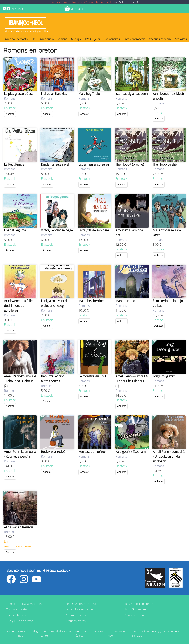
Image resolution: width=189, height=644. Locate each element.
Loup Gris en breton (137, 609)
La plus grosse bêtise (19, 94)
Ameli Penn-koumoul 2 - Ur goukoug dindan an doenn (169, 456)
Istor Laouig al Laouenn (131, 94)
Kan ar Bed (22, 633)
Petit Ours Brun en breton (82, 604)
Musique (76, 39)
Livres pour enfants (16, 39)
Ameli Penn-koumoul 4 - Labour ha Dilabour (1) (131, 381)
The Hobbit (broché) (130, 164)
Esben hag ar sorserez (94, 164)
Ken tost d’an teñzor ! (93, 452)
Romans (62, 39)
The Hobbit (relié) (165, 164)
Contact (100, 631)
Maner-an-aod (125, 301)
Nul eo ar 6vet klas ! (55, 94)
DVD (88, 39)
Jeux (97, 39)
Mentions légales (81, 633)
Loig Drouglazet (164, 376)
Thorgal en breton (17, 609)
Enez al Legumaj (15, 230)
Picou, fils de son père (94, 230)
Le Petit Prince (14, 164)
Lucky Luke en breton (20, 621)
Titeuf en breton (76, 621)
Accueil (11, 631)
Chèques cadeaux (160, 39)
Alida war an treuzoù (18, 527)
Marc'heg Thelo (89, 94)
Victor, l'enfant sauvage (57, 230)
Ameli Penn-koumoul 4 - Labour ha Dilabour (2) (20, 381)
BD (33, 39)
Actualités (181, 39)
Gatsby (155, 631)
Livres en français (134, 39)
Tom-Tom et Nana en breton (24, 604)
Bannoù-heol (26, 23)
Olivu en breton (16, 615)
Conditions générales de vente (56, 633)
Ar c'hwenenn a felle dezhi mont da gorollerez (18, 306)
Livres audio (46, 39)
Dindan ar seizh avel (55, 164)
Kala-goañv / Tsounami (131, 452)
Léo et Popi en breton (79, 609)
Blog (35, 631)
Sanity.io (137, 636)
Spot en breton (134, 615)
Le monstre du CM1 (92, 376)
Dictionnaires (112, 39)
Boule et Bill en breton (139, 604)
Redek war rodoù (53, 452)
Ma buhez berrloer (92, 301)
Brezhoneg (17, 9)
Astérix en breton (76, 615)
